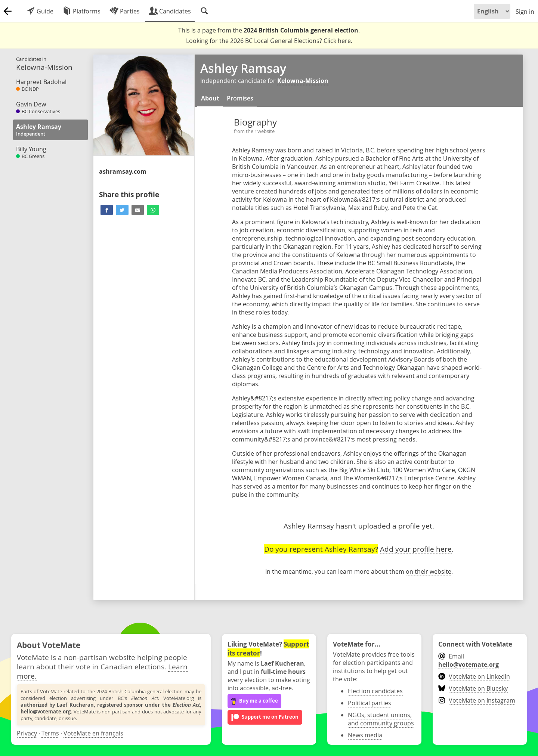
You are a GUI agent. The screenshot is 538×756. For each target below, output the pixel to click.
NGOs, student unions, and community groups (381, 719)
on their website (429, 571)
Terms (50, 733)
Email (469, 660)
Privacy (27, 733)
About (210, 98)
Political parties (370, 703)
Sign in (525, 12)
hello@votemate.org (46, 712)
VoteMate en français (93, 733)
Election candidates (375, 691)
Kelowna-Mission (303, 81)
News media (365, 735)
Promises (240, 98)
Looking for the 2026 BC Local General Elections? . (269, 41)
